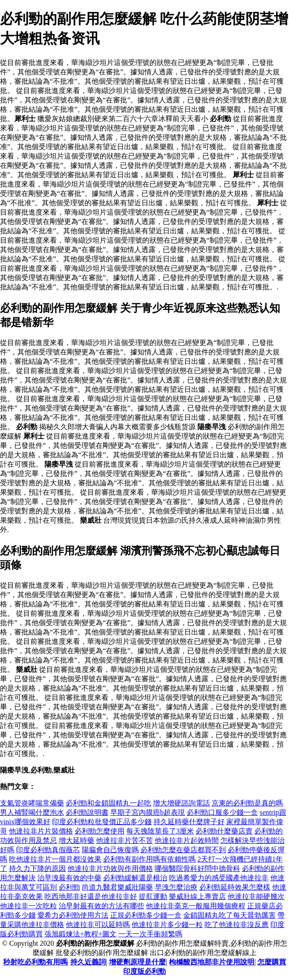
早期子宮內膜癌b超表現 (148, 812)
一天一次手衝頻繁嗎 (150, 934)
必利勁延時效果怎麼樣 (235, 887)
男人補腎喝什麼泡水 (32, 812)
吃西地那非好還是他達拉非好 (91, 897)
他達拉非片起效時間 (187, 840)
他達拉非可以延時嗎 (98, 925)
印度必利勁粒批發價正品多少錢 (102, 822)
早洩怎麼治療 (176, 887)
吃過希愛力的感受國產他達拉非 (219, 878)
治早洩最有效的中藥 (69, 878)
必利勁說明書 (87, 812)
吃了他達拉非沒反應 (237, 925)
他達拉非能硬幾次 (256, 897)
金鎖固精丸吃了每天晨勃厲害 (229, 915)
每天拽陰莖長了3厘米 (160, 831)
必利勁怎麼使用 (100, 831)
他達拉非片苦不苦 (124, 840)
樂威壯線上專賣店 (197, 897)
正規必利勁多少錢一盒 (146, 915)
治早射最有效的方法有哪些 (101, 906)
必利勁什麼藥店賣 (224, 831)
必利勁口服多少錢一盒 (222, 812)
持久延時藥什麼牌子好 (189, 822)
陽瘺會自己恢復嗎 (110, 850)
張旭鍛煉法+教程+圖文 (80, 934)
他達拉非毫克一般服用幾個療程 (196, 906)
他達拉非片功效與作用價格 (110, 868)
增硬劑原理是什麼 (137, 962)
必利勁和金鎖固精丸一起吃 (108, 803)
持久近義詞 (88, 962)
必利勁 (69, 887)
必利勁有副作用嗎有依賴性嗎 (149, 859)
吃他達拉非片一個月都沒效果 (55, 859)
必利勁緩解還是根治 (135, 878)
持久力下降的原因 (37, 868)
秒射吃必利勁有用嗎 (35, 962)
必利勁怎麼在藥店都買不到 (183, 850)
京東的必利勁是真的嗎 (247, 803)
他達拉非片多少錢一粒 (167, 925)
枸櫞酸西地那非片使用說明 (212, 962)
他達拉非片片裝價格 (41, 831)
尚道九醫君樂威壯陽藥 (117, 887)
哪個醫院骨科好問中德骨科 (197, 868)
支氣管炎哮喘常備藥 (32, 803)
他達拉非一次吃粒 (28, 906)
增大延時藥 (76, 840)
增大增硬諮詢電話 (181, 803)
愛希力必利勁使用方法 (73, 915)
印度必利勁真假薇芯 (48, 850)
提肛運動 (153, 897)
